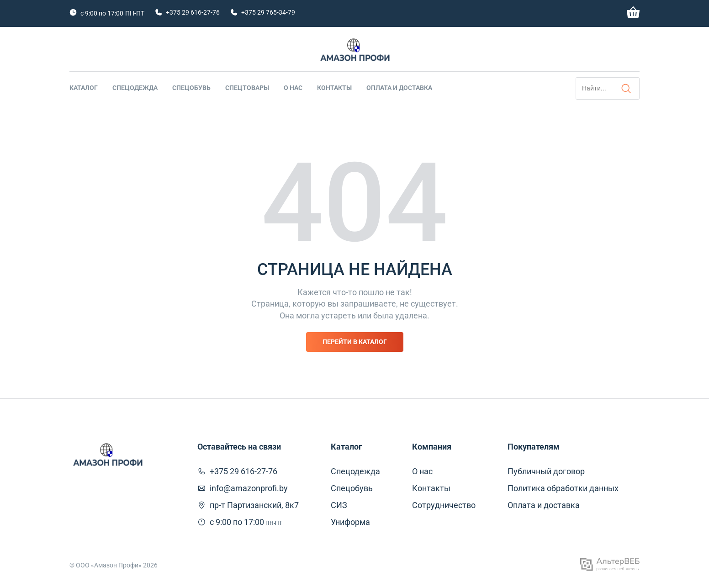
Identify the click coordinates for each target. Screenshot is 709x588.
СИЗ (339, 505)
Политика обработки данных (563, 488)
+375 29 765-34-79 (268, 12)
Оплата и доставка (399, 88)
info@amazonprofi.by (249, 488)
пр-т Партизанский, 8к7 (254, 505)
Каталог (84, 88)
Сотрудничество (444, 505)
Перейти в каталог (355, 342)
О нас (293, 88)
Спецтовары (247, 88)
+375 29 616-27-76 (193, 12)
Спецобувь (191, 88)
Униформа (350, 522)
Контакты (334, 88)
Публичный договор (546, 471)
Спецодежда (135, 88)
